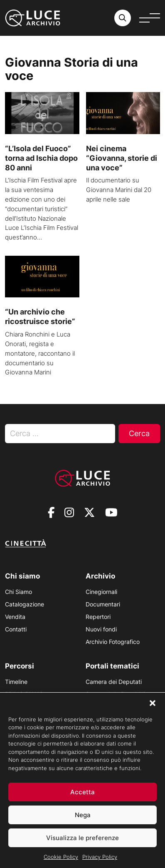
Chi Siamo (18, 592)
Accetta (82, 794)
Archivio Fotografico (113, 642)
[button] (153, 705)
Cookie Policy (61, 858)
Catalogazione (25, 604)
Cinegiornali (101, 592)
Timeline (16, 682)
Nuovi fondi (101, 629)
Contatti (16, 629)
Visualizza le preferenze (82, 839)
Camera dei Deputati (114, 682)
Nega (83, 817)
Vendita (15, 617)
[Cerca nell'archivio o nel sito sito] (123, 18)
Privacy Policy (100, 858)
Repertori (98, 617)
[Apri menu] (150, 18)
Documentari (103, 604)
